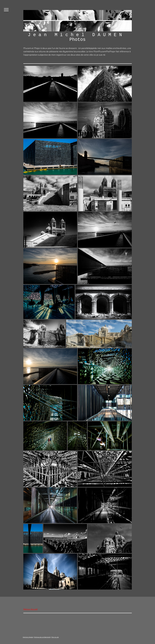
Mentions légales (28, 637)
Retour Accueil (30, 609)
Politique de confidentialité (42, 637)
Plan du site (55, 637)
